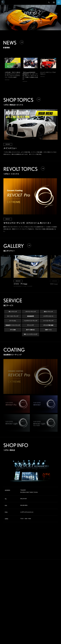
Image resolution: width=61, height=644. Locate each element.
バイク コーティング (31, 313)
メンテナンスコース (48, 317)
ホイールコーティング (13, 317)
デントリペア (30, 326)
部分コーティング (48, 313)
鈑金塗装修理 (31, 317)
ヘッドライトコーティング (31, 322)
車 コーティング (13, 313)
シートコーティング (48, 322)
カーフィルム (13, 322)
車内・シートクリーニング (30, 335)
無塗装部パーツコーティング (13, 326)
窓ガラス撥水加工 (31, 331)
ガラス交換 (13, 331)
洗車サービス (48, 331)
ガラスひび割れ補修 (48, 326)
